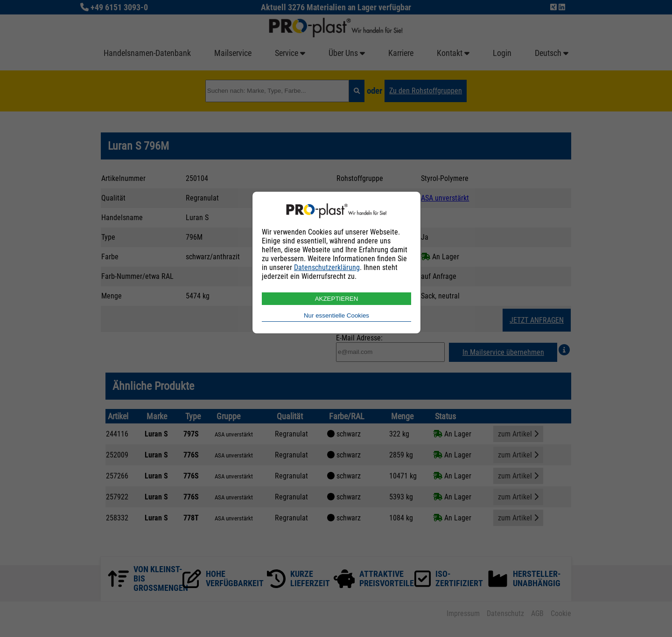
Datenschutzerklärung (327, 267)
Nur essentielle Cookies (336, 315)
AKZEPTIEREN (337, 299)
